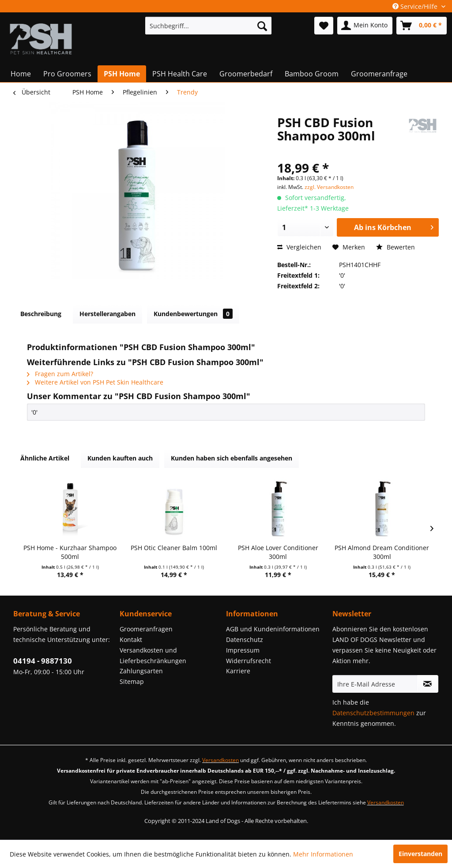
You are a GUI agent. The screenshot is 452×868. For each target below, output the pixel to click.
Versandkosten (220, 760)
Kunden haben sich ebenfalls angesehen (232, 458)
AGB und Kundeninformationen (273, 629)
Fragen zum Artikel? (60, 374)
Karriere (238, 671)
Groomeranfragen (146, 629)
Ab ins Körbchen (394, 226)
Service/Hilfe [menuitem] (416, 6)
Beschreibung (41, 314)
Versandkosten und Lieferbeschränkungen (153, 655)
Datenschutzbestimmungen (373, 713)
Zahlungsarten (141, 671)
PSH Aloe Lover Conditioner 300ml (278, 552)
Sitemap (132, 681)
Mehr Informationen (323, 854)
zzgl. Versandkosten (329, 187)
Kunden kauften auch (120, 458)
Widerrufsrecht (249, 661)
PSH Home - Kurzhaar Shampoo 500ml (70, 552)
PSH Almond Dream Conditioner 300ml (382, 552)
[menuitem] (209, 26)
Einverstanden (420, 854)
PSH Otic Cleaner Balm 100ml (174, 548)
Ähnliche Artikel (45, 458)
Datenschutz (245, 640)
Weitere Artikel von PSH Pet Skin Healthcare (95, 382)
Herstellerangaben (107, 314)
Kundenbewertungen (193, 314)
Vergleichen (299, 247)
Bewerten (395, 247)
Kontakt (131, 640)
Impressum (243, 650)
